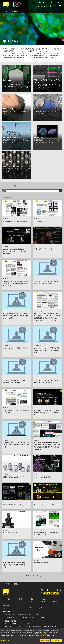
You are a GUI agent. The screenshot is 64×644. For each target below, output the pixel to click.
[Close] (61, 631)
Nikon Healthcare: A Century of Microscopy (17, 4)
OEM (45, 615)
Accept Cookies (45, 640)
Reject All (56, 640)
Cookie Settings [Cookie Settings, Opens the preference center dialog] (6, 640)
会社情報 (6, 605)
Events (5, 608)
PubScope (37, 615)
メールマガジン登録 (9, 615)
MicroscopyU (23, 617)
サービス (13, 608)
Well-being (37, 608)
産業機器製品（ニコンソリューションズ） (16, 627)
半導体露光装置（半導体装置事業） (44, 627)
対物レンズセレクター (25, 615)
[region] (32, 636)
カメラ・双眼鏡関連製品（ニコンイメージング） (18, 624)
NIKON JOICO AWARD (39, 617)
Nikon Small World (9, 617)
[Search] (32, 191)
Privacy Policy (43, 635)
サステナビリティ (24, 608)
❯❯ (41, 576)
